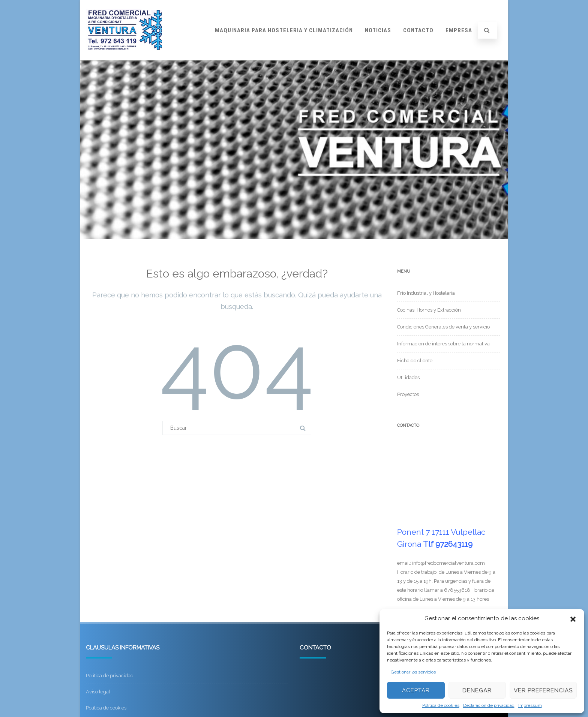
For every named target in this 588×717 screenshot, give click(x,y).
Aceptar (416, 690)
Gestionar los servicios (413, 672)
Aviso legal (98, 692)
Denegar (477, 690)
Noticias (378, 30)
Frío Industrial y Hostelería (426, 293)
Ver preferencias (543, 690)
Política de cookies (441, 705)
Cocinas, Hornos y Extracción (429, 310)
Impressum (530, 705)
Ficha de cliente (415, 361)
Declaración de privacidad (489, 705)
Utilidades (408, 377)
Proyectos (408, 394)
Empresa (459, 30)
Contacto (418, 30)
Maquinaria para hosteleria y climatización (284, 30)
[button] (573, 618)
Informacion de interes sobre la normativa (443, 344)
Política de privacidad (110, 676)
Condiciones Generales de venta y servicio (443, 327)
